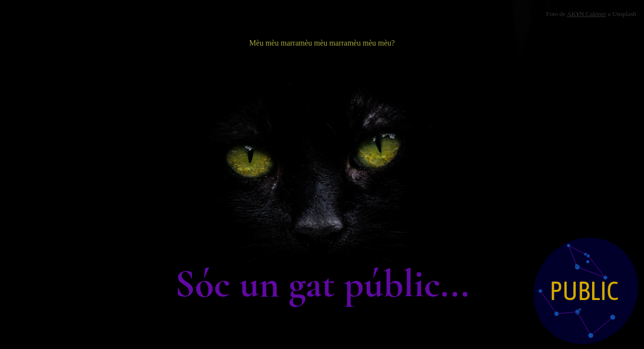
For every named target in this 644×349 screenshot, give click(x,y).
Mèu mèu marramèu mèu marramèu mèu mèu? (322, 43)
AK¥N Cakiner (587, 14)
